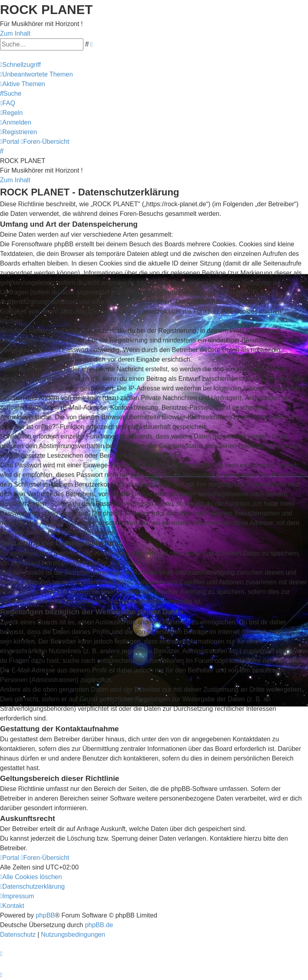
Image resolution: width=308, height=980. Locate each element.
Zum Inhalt (15, 33)
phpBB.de (99, 925)
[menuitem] (36, 74)
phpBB (45, 915)
